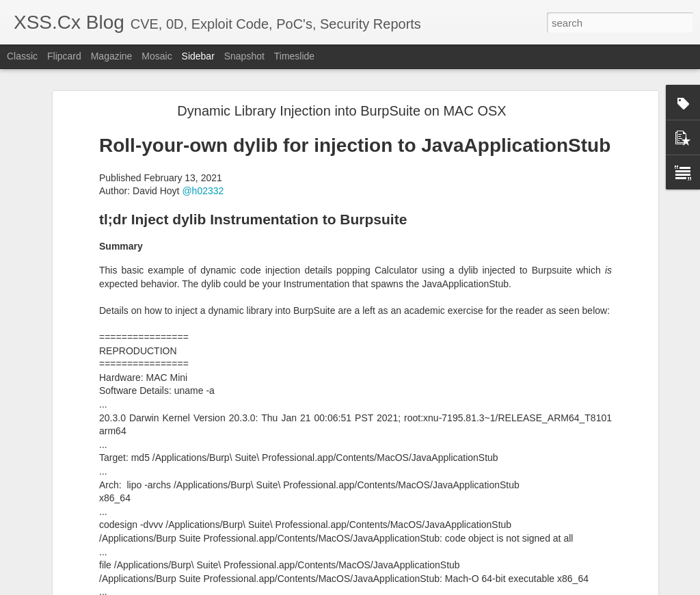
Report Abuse (512, 587)
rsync (431, 530)
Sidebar (198, 56)
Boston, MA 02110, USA (428, 512)
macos (400, 530)
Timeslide (294, 56)
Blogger (472, 587)
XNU (479, 530)
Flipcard (64, 56)
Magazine (112, 56)
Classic (22, 56)
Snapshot (244, 56)
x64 (456, 530)
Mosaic (157, 56)
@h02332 (203, 88)
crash (369, 530)
